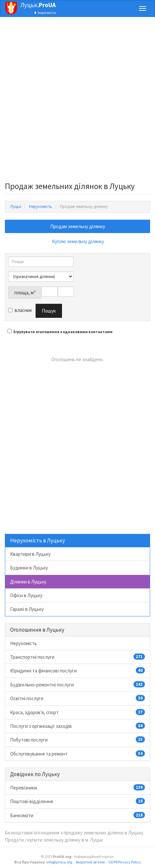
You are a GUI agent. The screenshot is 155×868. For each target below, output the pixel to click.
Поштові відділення (77, 801)
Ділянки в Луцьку (28, 582)
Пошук (49, 311)
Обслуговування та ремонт (77, 754)
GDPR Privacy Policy (125, 862)
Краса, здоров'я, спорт (77, 712)
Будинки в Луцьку (29, 568)
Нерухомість (23, 643)
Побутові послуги (77, 740)
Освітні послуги (77, 698)
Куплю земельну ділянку (78, 241)
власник (20, 310)
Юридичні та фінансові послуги (77, 670)
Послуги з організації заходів (77, 726)
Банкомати (77, 815)
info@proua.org (59, 862)
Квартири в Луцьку (30, 554)
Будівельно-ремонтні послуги (77, 684)
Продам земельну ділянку (78, 226)
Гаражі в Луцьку (27, 609)
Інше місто (45, 13)
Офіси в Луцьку (26, 595)
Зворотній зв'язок (90, 862)
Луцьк (38, 5)
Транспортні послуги (77, 657)
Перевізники (77, 787)
